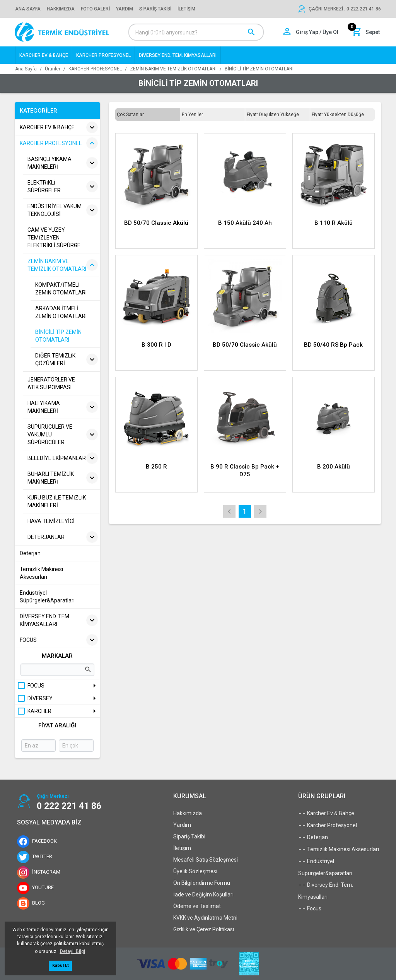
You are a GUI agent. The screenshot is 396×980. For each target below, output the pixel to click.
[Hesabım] (311, 32)
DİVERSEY (35, 698)
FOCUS (31, 686)
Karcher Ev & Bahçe (326, 813)
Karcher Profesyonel (328, 825)
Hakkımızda (188, 813)
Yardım (182, 825)
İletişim (182, 848)
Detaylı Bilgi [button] (73, 951)
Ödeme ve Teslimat (197, 906)
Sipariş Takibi (189, 836)
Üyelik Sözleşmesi (195, 871)
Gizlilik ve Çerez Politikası (204, 929)
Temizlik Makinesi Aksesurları (339, 849)
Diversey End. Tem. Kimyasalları (326, 889)
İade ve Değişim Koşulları (203, 894)
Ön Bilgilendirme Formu (202, 883)
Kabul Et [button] (61, 965)
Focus (310, 908)
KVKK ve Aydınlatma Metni (205, 918)
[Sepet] (367, 32)
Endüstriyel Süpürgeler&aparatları (325, 866)
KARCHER (34, 711)
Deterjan (313, 837)
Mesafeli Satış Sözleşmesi (206, 860)
